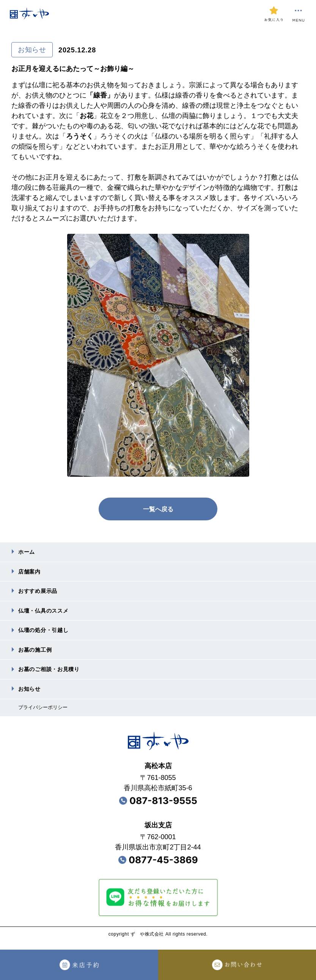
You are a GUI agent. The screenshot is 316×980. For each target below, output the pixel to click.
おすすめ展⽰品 (41, 593)
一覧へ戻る (158, 509)
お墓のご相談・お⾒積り (53, 675)
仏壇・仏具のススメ (47, 614)
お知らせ (31, 696)
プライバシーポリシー (45, 715)
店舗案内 (31, 573)
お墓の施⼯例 (37, 655)
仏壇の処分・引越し (47, 634)
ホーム (28, 552)
